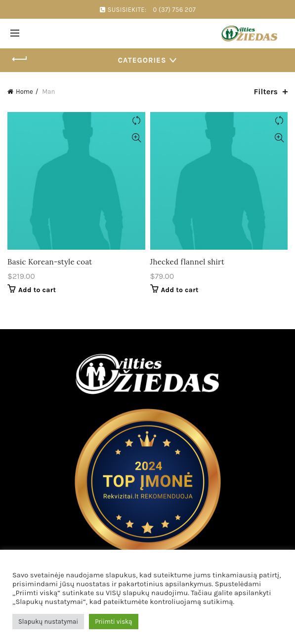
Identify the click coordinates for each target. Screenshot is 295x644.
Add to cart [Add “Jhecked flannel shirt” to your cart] (180, 290)
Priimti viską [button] (113, 622)
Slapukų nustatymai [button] (48, 622)
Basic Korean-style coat (50, 262)
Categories (142, 60)
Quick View (137, 138)
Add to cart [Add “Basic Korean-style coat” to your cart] (37, 290)
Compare (137, 121)
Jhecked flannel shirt (188, 262)
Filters (266, 92)
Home (24, 92)
